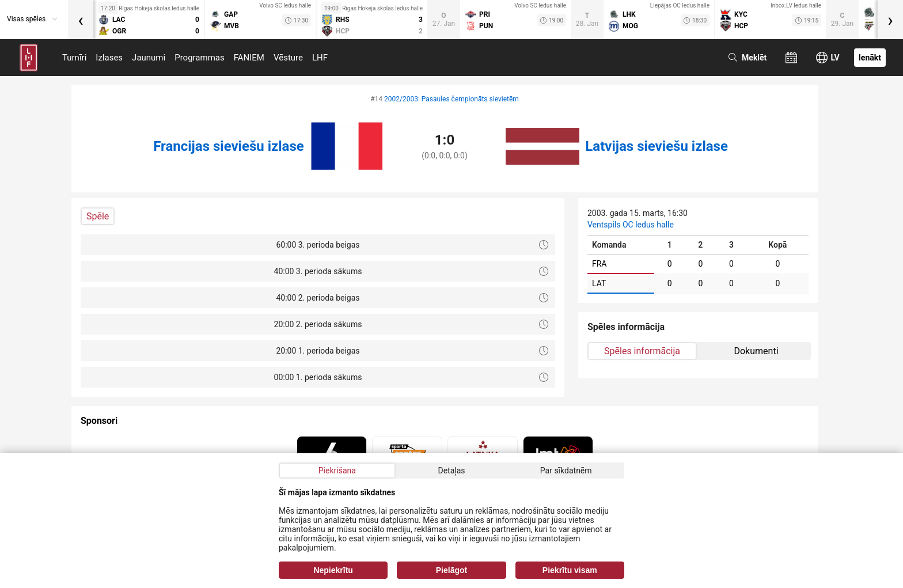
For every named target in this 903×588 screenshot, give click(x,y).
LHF (320, 58)
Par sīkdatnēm (566, 471)
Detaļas (451, 471)
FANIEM (249, 58)
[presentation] (81, 20)
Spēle (98, 216)
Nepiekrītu (333, 570)
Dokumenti (756, 351)
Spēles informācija (642, 351)
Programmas (200, 58)
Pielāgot (451, 570)
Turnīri (74, 58)
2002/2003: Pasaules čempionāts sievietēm (451, 99)
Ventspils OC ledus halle (631, 225)
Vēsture (288, 58)
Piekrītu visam (570, 570)
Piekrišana (337, 471)
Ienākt (870, 58)
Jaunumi (149, 58)
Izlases (109, 58)
